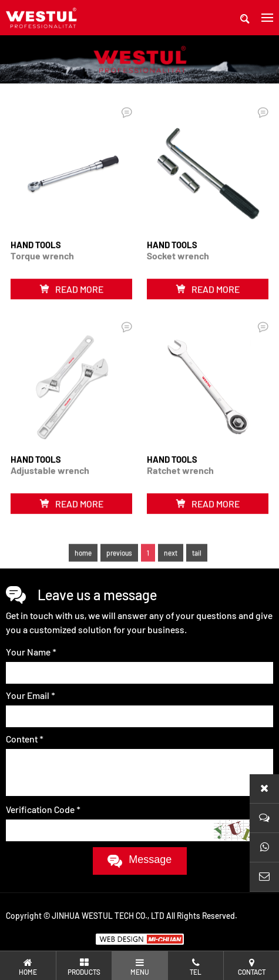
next (171, 567)
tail (197, 567)
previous (119, 567)
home (83, 567)
